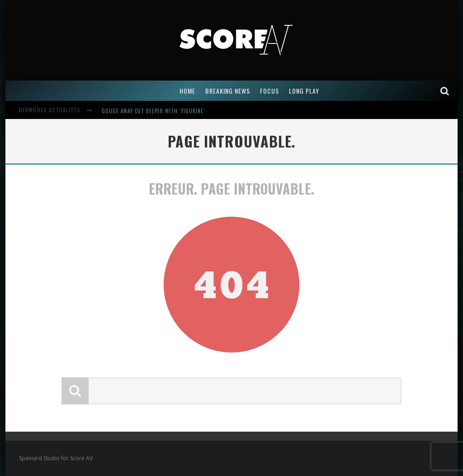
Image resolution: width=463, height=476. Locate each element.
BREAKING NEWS (228, 91)
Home (187, 91)
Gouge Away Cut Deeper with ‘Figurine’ (154, 111)
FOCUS (269, 91)
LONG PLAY (304, 91)
